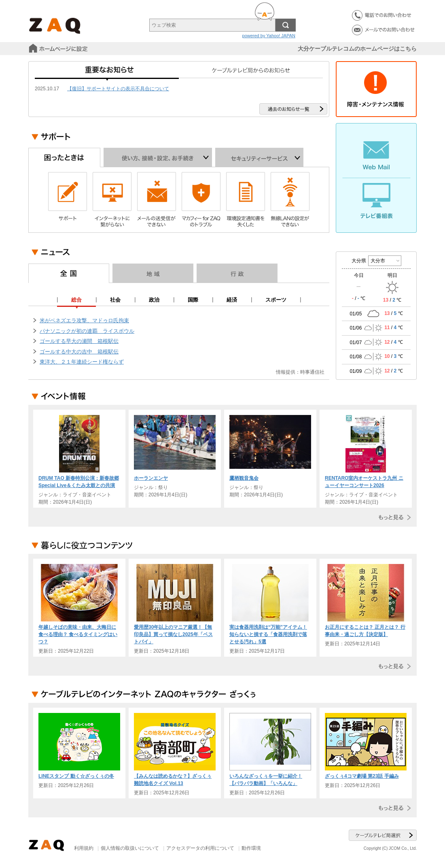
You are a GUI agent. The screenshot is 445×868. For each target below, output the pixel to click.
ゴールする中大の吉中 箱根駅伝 (79, 352)
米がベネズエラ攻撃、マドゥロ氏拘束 (84, 320)
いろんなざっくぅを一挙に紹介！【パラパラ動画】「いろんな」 (266, 780)
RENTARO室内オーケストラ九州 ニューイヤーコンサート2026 (364, 482)
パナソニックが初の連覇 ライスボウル (87, 331)
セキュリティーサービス (259, 157)
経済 (232, 300)
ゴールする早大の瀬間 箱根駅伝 (79, 341)
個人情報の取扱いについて (130, 848)
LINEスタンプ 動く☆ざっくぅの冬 (76, 776)
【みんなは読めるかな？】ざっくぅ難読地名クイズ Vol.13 (173, 780)
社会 (115, 300)
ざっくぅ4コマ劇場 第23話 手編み (362, 776)
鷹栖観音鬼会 (244, 478)
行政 (237, 273)
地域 (153, 273)
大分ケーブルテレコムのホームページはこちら (357, 49)
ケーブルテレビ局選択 (383, 835)
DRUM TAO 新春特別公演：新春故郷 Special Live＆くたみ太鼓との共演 (79, 482)
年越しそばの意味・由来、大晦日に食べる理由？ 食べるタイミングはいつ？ (78, 634)
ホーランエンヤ (151, 478)
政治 (154, 300)
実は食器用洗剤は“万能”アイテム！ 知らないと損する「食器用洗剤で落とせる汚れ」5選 (268, 634)
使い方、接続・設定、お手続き (158, 157)
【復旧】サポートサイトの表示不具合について (118, 89)
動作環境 (251, 848)
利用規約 (84, 848)
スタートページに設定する (59, 49)
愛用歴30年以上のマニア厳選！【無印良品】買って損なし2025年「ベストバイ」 (173, 634)
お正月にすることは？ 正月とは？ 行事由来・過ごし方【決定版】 (365, 631)
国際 (193, 300)
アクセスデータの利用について (200, 848)
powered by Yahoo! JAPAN (269, 36)
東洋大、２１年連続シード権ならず (82, 362)
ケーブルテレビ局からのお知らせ (251, 73)
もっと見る (393, 517)
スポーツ (276, 300)
